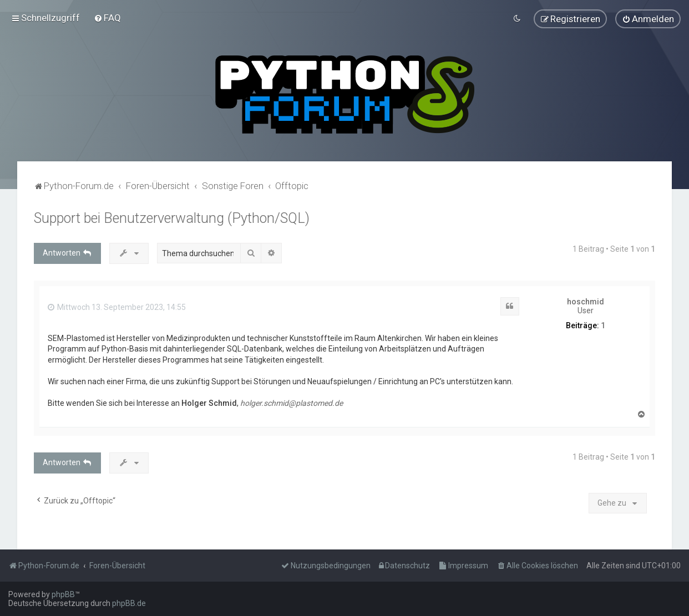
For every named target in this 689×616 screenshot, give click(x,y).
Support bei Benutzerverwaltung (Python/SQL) (172, 218)
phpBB (63, 594)
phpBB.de (129, 603)
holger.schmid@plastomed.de (292, 403)
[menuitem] (107, 18)
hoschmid (586, 301)
